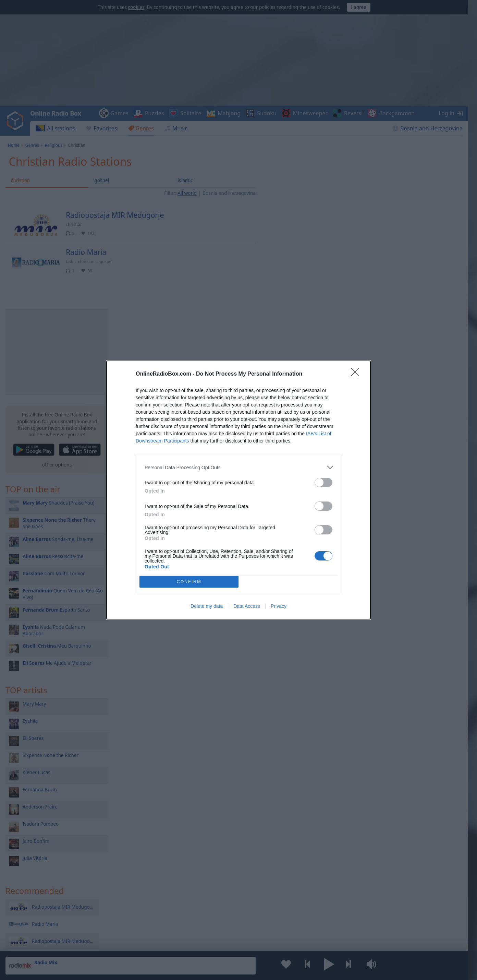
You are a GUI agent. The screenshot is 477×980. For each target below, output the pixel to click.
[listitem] (238, 467)
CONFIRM (189, 582)
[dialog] (238, 490)
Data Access (247, 606)
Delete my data (207, 606)
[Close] (357, 374)
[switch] (323, 482)
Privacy (279, 606)
